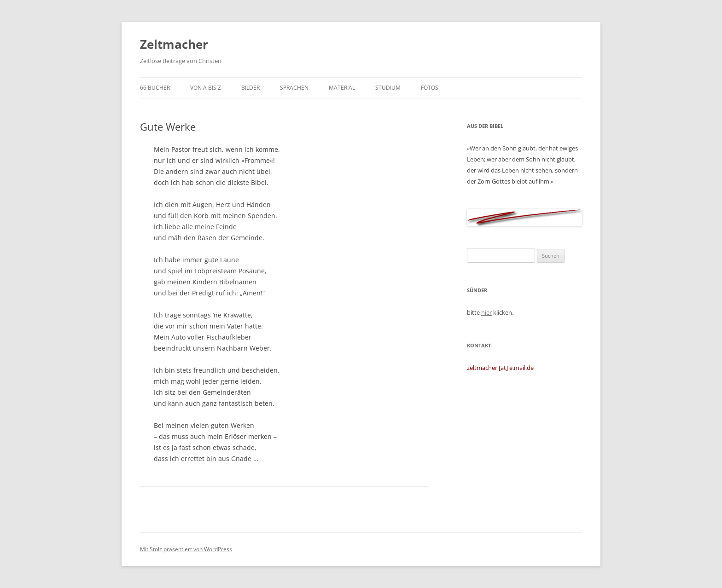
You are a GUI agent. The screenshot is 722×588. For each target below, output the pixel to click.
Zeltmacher (174, 44)
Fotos (430, 88)
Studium (388, 88)
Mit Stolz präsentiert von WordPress (186, 549)
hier (486, 312)
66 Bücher (155, 88)
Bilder (250, 88)
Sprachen (294, 88)
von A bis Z (206, 88)
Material (342, 88)
